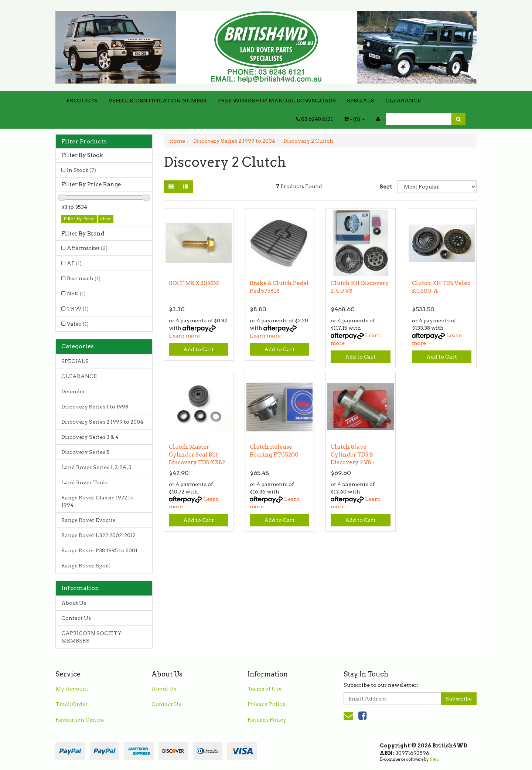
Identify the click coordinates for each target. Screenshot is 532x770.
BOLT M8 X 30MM (194, 283)
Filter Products (84, 142)
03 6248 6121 (314, 119)
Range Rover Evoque (88, 520)
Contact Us (76, 618)
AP (74, 263)
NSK (76, 294)
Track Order (72, 704)
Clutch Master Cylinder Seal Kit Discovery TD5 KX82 (197, 455)
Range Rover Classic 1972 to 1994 (98, 501)
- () (354, 119)
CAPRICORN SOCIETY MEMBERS (91, 637)
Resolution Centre (80, 720)
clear (106, 219)
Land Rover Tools (84, 482)
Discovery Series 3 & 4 (90, 437)
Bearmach (84, 278)
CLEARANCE (403, 101)
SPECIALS (361, 101)
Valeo (78, 324)
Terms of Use (265, 689)
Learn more (184, 336)
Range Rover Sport (86, 566)
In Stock (81, 170)
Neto (434, 759)
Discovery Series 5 (85, 452)
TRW (78, 309)
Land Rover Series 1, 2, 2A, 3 (96, 467)
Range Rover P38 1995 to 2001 (99, 550)
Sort (386, 187)
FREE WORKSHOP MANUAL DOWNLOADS (277, 101)
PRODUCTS (82, 101)
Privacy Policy (267, 704)
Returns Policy (267, 720)
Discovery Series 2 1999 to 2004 (102, 422)
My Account (72, 689)
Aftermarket (87, 248)
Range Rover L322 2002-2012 (98, 535)
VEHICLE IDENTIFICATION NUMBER (158, 101)
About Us (74, 603)
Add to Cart (199, 349)
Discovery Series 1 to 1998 (95, 407)
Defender (73, 391)
